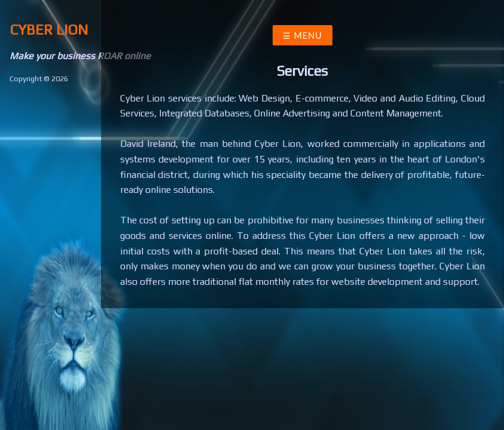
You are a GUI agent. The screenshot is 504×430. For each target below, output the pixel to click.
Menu (307, 36)
